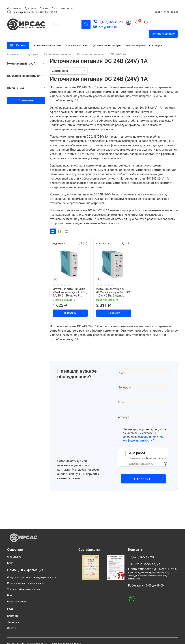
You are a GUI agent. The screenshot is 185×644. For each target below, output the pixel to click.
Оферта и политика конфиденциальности (32, 577)
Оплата (44, 8)
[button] (64, 278)
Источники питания (77, 45)
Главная (13, 54)
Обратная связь (17, 602)
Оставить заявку (163, 34)
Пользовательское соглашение (26, 583)
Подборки (31, 54)
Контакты (67, 8)
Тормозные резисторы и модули (144, 45)
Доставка (31, 8)
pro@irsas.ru (108, 27)
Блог (55, 8)
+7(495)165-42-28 (141, 557)
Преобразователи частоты (46, 45)
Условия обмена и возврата (24, 589)
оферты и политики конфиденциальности (144, 439)
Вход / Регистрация (166, 12)
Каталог (18, 45)
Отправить (143, 479)
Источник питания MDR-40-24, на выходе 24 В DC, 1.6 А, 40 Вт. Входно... (113, 292)
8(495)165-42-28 (111, 22)
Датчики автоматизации (107, 45)
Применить (26, 100)
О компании (14, 8)
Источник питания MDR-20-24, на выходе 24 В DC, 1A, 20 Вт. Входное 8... (70, 292)
